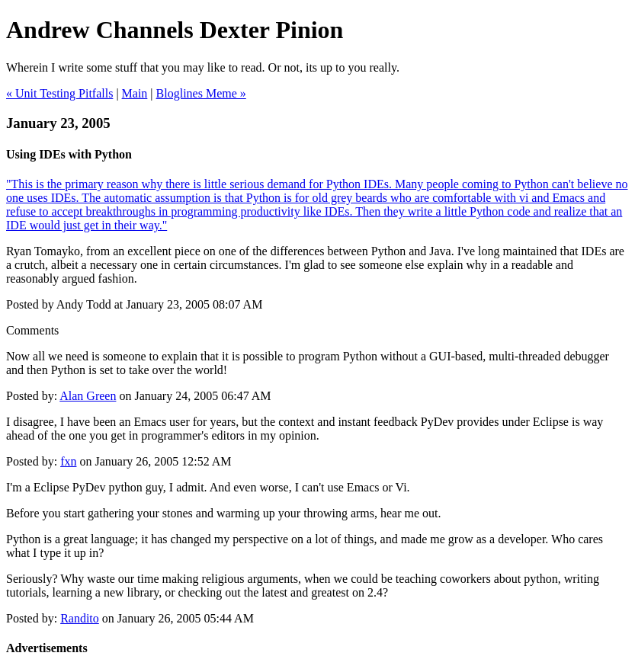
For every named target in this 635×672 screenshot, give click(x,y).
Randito (80, 618)
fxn (68, 461)
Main (135, 93)
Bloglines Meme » (201, 93)
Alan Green (88, 396)
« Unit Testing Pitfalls (59, 93)
